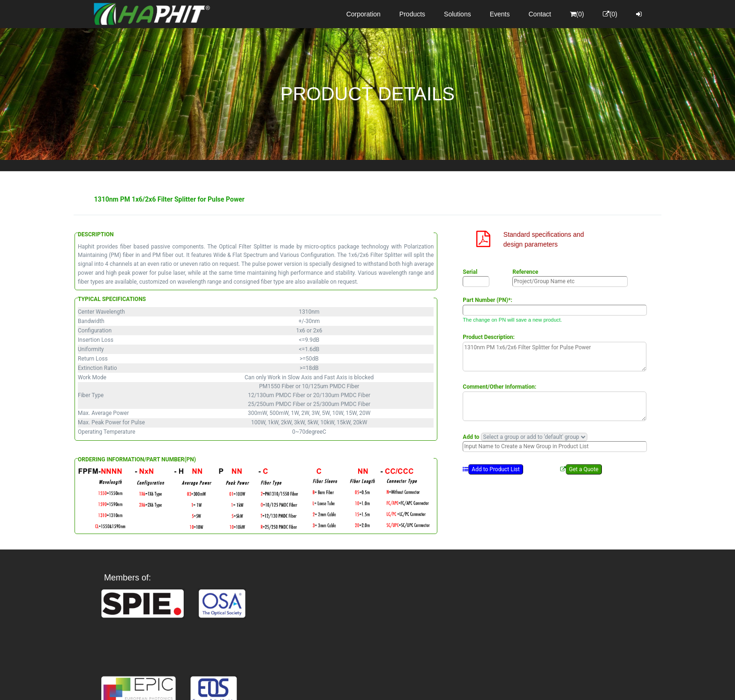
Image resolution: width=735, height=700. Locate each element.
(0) (577, 14)
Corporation (364, 14)
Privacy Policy (422, 684)
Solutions (457, 14)
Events (500, 14)
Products (412, 14)
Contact (540, 14)
